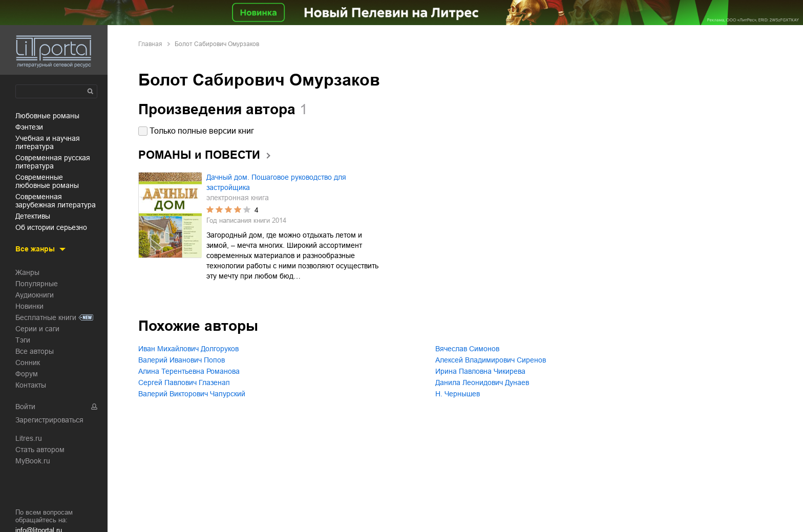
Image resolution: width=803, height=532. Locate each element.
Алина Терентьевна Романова (189, 371)
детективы (33, 216)
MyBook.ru (33, 461)
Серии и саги (37, 329)
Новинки (29, 306)
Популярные (37, 284)
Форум (27, 374)
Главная (150, 44)
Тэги (23, 340)
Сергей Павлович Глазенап (184, 382)
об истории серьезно (51, 227)
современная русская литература (53, 162)
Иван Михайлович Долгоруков (188, 349)
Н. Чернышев (458, 394)
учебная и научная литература (48, 142)
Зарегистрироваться (49, 420)
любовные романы (47, 116)
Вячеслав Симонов (467, 349)
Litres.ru (29, 438)
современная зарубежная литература (56, 201)
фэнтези (29, 127)
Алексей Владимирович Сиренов (491, 360)
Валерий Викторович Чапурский (192, 394)
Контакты (31, 385)
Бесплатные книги (46, 317)
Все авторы (35, 351)
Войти (25, 407)
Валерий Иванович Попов (182, 360)
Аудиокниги (35, 295)
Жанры (27, 272)
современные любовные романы (47, 181)
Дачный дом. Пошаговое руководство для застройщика (276, 182)
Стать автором (40, 450)
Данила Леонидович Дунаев (482, 382)
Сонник (28, 363)
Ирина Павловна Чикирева (480, 371)
